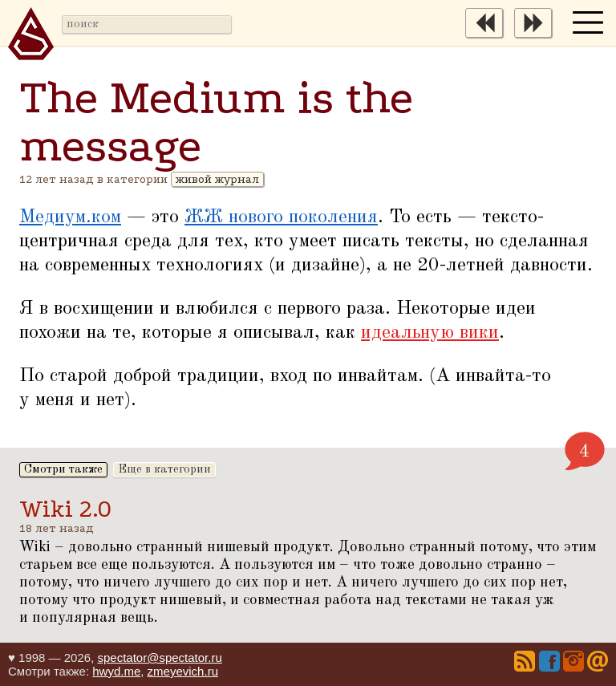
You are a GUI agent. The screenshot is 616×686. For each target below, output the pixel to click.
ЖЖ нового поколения (281, 217)
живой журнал (217, 179)
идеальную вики (430, 333)
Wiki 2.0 (65, 509)
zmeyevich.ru (183, 671)
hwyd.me (116, 671)
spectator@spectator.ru (159, 658)
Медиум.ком (70, 217)
